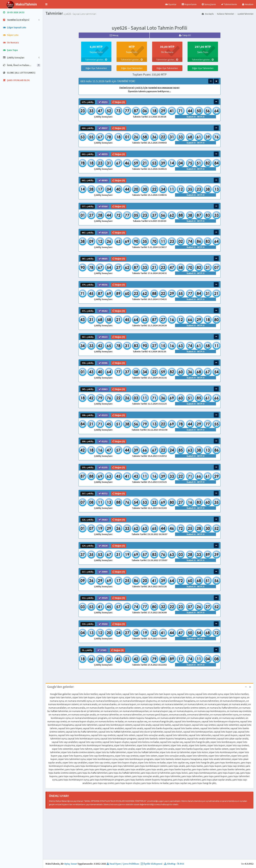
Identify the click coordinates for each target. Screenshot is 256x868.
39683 (103, 520)
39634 (103, 546)
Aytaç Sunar (71, 864)
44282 (103, 311)
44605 (103, 259)
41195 (103, 467)
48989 (103, 180)
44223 (103, 337)
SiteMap (170, 864)
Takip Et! (185, 35)
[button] (46, 4)
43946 (103, 363)
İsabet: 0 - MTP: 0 (196, 117)
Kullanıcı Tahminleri (226, 14)
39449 (103, 572)
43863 (103, 389)
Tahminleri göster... (96, 60)
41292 (103, 441)
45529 (103, 232)
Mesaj (114, 35)
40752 (103, 494)
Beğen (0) (119, 102)
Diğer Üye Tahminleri (96, 68)
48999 (103, 154)
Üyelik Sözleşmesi (152, 864)
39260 (103, 624)
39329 (103, 598)
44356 (103, 285)
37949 (102, 650)
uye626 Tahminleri (245, 14)
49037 (103, 128)
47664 (103, 206)
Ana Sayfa (208, 14)
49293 (103, 102)
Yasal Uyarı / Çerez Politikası (123, 864)
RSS (181, 864)
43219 (103, 415)
